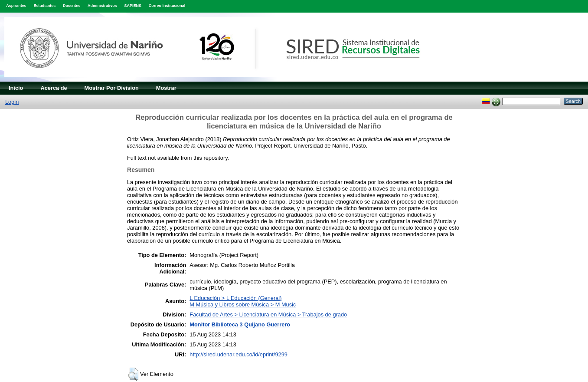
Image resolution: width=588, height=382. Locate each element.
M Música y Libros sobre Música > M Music (243, 305)
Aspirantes (16, 6)
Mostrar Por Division (112, 88)
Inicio (16, 88)
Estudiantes (44, 6)
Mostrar (166, 88)
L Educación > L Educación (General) (235, 298)
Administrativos (102, 6)
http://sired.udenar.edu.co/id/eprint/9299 (238, 354)
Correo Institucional (167, 6)
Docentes (72, 6)
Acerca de (54, 88)
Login (12, 102)
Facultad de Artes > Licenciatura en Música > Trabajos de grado (268, 314)
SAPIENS (133, 6)
